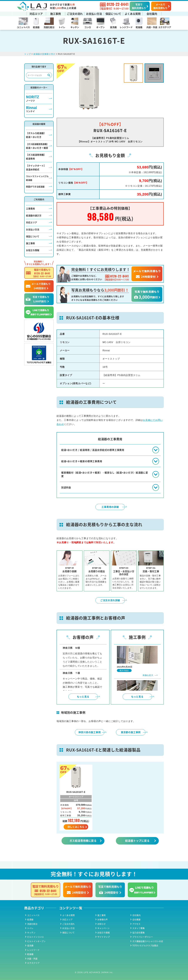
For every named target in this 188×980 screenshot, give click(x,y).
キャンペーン (103, 928)
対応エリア (36, 14)
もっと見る (83, 697)
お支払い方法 (94, 14)
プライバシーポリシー (143, 937)
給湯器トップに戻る (137, 841)
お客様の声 (103, 919)
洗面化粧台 (49, 27)
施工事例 (56, 14)
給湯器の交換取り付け (44, 54)
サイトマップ (104, 937)
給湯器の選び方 (34, 215)
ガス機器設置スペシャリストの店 (148, 941)
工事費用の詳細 (110, 507)
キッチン (75, 27)
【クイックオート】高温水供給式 (36, 167)
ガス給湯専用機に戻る (83, 841)
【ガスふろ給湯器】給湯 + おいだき (36, 135)
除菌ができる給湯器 (35, 187)
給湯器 (36, 27)
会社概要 (136, 919)
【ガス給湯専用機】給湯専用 (36, 157)
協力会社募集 (139, 932)
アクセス (136, 924)
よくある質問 (133, 14)
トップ (27, 54)
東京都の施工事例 (131, 732)
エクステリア (165, 27)
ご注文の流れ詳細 (110, 600)
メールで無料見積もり (160, 6)
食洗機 (113, 27)
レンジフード (126, 27)
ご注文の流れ (75, 14)
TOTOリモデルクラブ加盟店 (145, 945)
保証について (113, 14)
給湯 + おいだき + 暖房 (37, 146)
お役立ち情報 (33, 250)
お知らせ (101, 924)
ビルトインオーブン (36, 941)
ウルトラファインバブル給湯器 (37, 178)
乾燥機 (139, 27)
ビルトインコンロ (35, 937)
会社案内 (152, 14)
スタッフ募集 (139, 928)
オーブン (100, 27)
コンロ (88, 27)
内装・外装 (152, 27)
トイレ (62, 27)
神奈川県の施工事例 (90, 732)
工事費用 (30, 209)
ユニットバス (23, 27)
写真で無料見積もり (139, 6)
